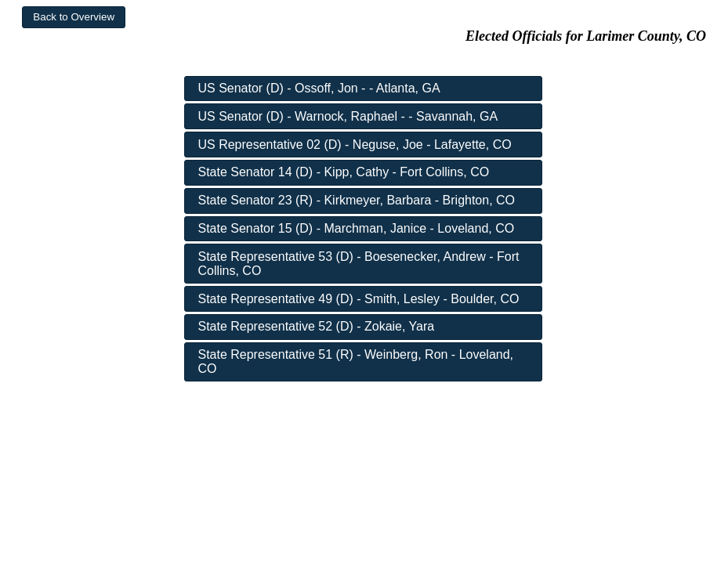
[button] (74, 17)
